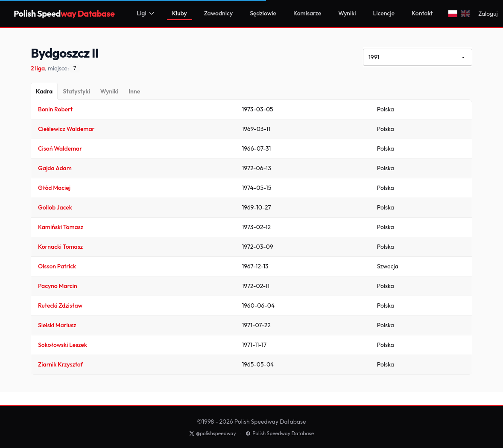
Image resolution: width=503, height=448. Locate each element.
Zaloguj (488, 14)
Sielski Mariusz (57, 325)
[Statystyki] (76, 91)
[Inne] (134, 91)
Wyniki (347, 13)
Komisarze (307, 13)
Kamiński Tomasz (61, 227)
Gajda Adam (55, 168)
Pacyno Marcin (58, 286)
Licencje (384, 13)
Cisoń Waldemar (60, 148)
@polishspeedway (213, 433)
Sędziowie (263, 13)
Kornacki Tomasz (60, 247)
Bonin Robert (55, 109)
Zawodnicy (218, 13)
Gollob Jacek (55, 207)
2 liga (38, 68)
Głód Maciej (54, 188)
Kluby (180, 13)
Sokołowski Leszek (63, 345)
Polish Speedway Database (280, 433)
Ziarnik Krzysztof (60, 364)
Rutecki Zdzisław (60, 305)
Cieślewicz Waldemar (66, 129)
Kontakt (422, 13)
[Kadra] (44, 91)
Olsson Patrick (57, 266)
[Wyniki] (109, 91)
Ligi (146, 13)
